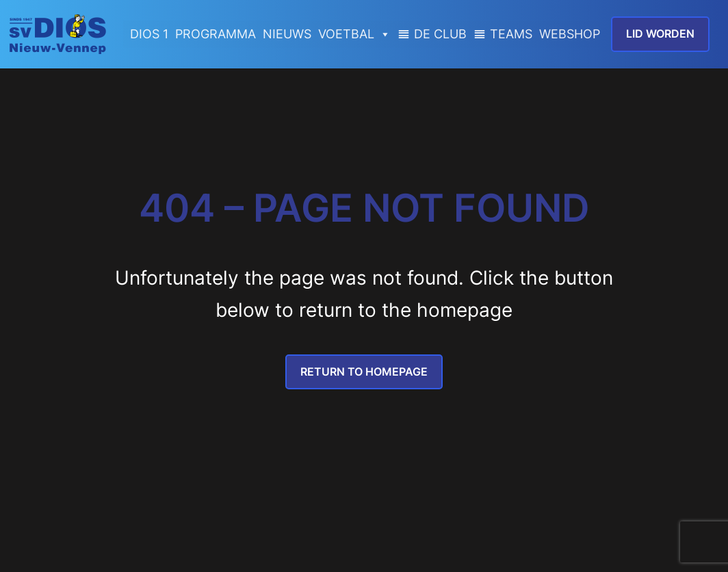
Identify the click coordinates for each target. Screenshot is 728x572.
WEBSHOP (570, 34)
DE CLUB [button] (440, 34)
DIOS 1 (149, 34)
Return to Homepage (364, 372)
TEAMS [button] (511, 34)
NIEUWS (287, 34)
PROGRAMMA (216, 34)
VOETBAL (354, 34)
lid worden (660, 34)
